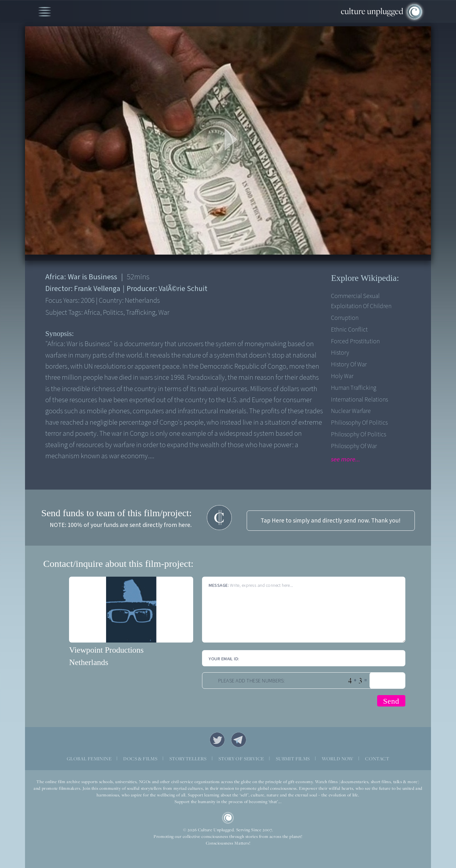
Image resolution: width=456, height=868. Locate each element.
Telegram (239, 740)
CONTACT (377, 759)
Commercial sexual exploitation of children (361, 301)
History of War (349, 364)
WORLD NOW (338, 759)
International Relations (359, 400)
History (340, 353)
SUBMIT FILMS (293, 759)
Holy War (342, 376)
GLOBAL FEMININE (89, 759)
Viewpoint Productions (106, 650)
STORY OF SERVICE (241, 759)
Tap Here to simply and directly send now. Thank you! (331, 521)
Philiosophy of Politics (359, 423)
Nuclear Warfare (351, 411)
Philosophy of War (354, 446)
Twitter (217, 740)
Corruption (345, 318)
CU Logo (228, 818)
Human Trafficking (354, 388)
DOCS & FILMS (140, 759)
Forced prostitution (355, 341)
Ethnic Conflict (349, 330)
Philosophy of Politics (358, 434)
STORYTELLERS (188, 759)
